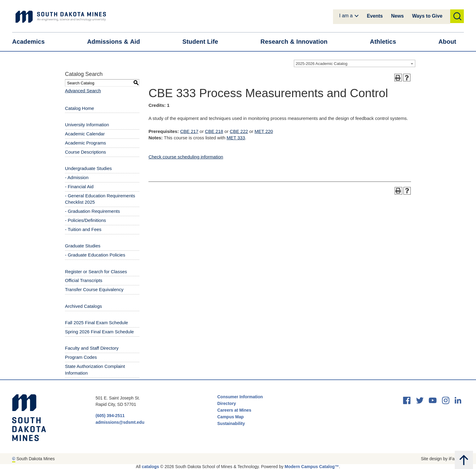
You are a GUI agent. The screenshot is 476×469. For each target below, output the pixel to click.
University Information (87, 125)
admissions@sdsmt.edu (120, 422)
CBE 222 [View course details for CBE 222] (239, 131)
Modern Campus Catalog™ (312, 467)
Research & (298, 42)
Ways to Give (427, 16)
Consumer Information (240, 397)
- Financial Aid (79, 187)
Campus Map (231, 417)
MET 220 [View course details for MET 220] (264, 131)
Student (204, 42)
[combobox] (355, 63)
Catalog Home (80, 108)
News (397, 16)
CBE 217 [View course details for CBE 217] (189, 131)
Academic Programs (85, 143)
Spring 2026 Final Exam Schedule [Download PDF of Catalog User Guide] (99, 332)
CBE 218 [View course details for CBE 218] (214, 131)
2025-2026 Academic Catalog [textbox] (322, 64)
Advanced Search (83, 91)
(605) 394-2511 (110, 416)
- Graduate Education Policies (95, 255)
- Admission (77, 177)
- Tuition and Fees (83, 229)
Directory (227, 403)
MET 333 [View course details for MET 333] (236, 138)
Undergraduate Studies (88, 168)
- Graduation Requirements (92, 211)
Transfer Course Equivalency (94, 289)
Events (375, 16)
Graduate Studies (83, 246)
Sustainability (232, 423)
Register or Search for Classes (96, 272)
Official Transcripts (84, 280)
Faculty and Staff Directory (92, 348)
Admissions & (117, 42)
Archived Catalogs (83, 306)
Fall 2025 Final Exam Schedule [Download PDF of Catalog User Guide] (97, 323)
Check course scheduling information (186, 157)
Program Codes (81, 357)
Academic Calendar (85, 134)
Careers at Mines (234, 410)
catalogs (150, 467)
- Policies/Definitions (85, 220)
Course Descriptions (85, 152)
